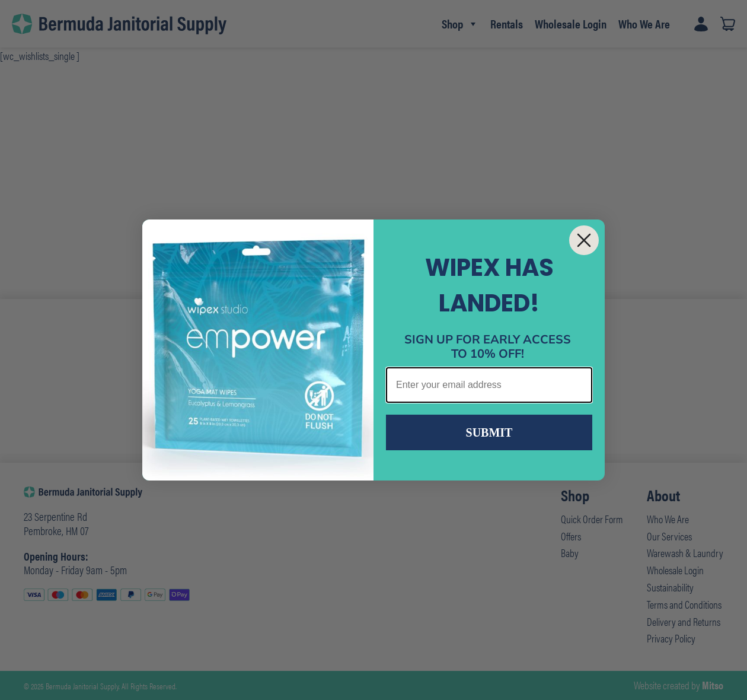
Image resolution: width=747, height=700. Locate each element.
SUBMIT (489, 432)
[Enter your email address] (489, 385)
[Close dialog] (584, 240)
